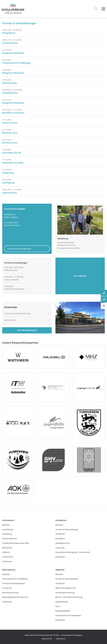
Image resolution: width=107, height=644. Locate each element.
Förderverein (8, 557)
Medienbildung (62, 602)
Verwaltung (7, 534)
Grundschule (61, 520)
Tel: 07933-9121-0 (11, 223)
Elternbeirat (7, 548)
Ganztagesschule (63, 543)
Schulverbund (8, 520)
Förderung (60, 548)
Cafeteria (6, 552)
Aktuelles (6, 525)
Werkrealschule (9, 570)
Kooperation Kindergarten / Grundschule (73, 552)
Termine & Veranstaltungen (67, 529)
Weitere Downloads (27, 330)
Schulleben (60, 538)
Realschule (60, 570)
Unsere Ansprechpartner (19, 249)
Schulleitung (8, 529)
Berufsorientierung (10, 593)
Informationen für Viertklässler (15, 579)
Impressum (61, 639)
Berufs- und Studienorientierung (69, 597)
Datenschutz (47, 639)
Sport (58, 606)
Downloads (7, 561)
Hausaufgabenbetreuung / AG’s (15, 597)
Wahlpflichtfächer (63, 611)
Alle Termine (80, 276)
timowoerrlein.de (45, 635)
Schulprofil (60, 534)
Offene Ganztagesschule (65, 588)
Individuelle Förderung (65, 593)
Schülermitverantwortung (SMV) (16, 543)
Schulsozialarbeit (10, 538)
